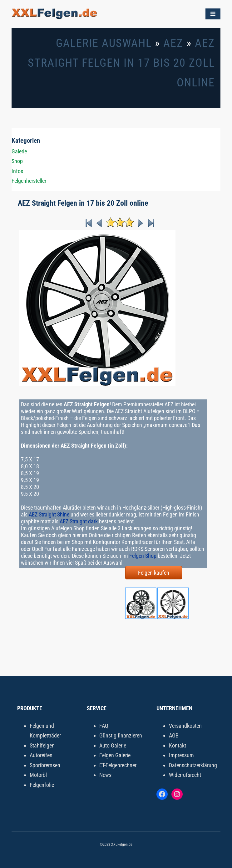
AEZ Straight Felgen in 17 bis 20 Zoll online (121, 63)
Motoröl (38, 775)
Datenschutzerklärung (193, 765)
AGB (174, 735)
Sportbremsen (45, 765)
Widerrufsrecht (185, 775)
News (105, 775)
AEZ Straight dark (79, 521)
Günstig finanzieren (121, 735)
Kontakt (178, 745)
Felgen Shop (143, 556)
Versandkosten (185, 726)
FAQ (104, 726)
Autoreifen (41, 755)
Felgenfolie (42, 785)
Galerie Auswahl (104, 43)
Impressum (181, 755)
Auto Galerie (113, 745)
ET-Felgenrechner (118, 765)
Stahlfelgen (42, 745)
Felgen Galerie (115, 755)
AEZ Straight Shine (49, 514)
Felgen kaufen (154, 573)
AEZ (173, 43)
